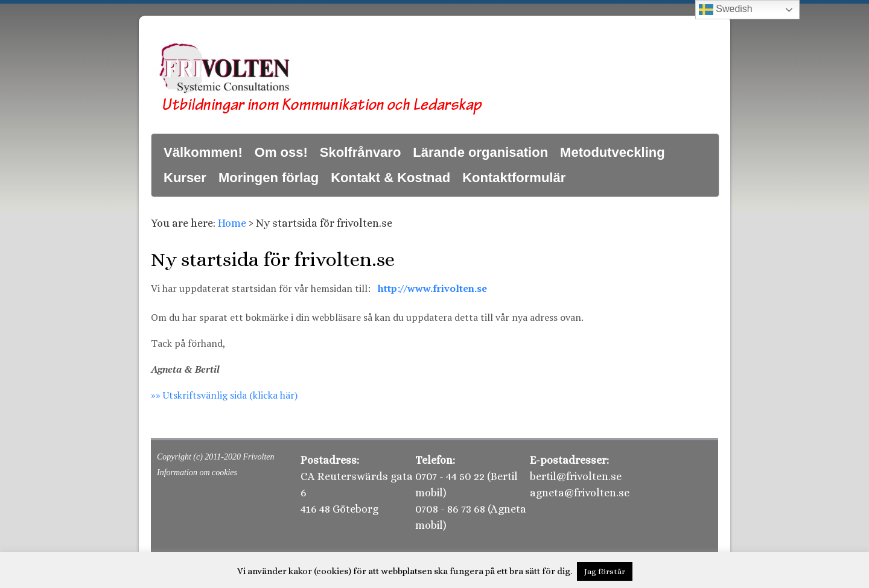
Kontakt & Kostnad (390, 178)
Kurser (185, 178)
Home (232, 223)
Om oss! (281, 152)
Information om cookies (197, 473)
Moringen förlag (269, 178)
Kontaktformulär (514, 178)
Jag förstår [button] (605, 571)
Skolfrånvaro (361, 152)
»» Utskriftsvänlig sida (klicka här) (224, 395)
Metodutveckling (613, 152)
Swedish (726, 10)
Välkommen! (203, 152)
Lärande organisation (480, 152)
